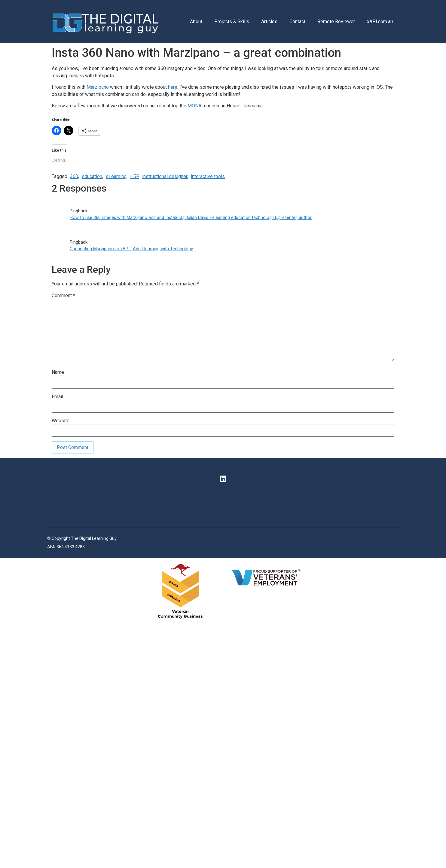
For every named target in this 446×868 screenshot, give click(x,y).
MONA (194, 106)
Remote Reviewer (336, 22)
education (92, 176)
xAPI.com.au (380, 22)
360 (74, 176)
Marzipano (98, 87)
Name (58, 372)
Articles (269, 22)
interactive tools (208, 176)
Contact (297, 22)
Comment (63, 296)
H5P (134, 176)
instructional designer (165, 176)
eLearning (116, 176)
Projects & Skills (232, 22)
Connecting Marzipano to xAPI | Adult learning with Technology (131, 249)
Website (61, 421)
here (173, 87)
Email (57, 397)
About (196, 22)
